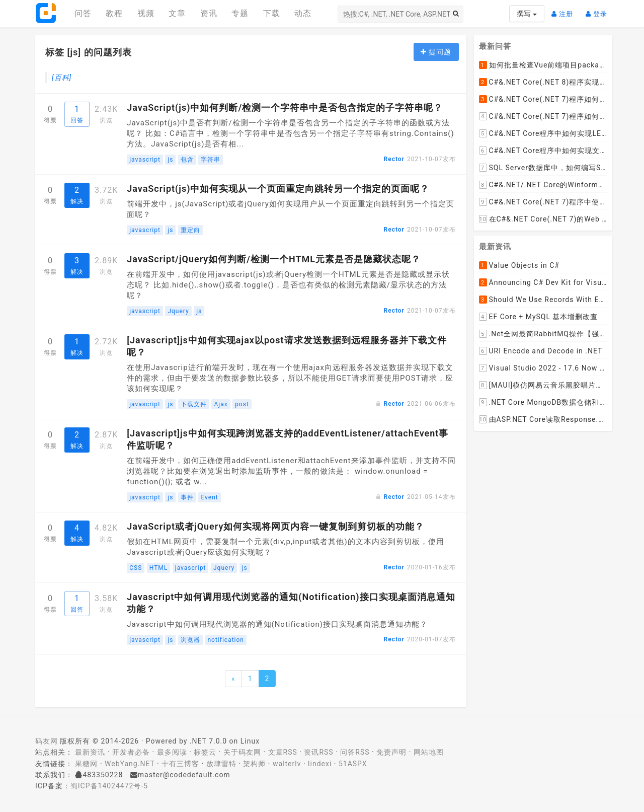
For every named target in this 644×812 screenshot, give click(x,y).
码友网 (47, 741)
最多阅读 (172, 752)
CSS (136, 568)
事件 (187, 497)
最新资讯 (90, 752)
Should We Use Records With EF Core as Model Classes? (543, 300)
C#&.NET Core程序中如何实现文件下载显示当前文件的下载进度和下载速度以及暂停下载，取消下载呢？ (543, 151)
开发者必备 (131, 752)
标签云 (205, 752)
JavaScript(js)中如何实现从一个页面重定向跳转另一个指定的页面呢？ (278, 189)
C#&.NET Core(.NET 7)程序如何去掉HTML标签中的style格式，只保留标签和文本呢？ (543, 99)
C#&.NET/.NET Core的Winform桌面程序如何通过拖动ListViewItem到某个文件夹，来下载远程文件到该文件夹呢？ (543, 185)
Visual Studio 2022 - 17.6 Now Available (543, 368)
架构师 (254, 764)
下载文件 (194, 404)
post (242, 404)
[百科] (62, 78)
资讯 (209, 13)
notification (226, 640)
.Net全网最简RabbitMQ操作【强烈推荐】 (543, 334)
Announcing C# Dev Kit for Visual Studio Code (543, 282)
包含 (187, 160)
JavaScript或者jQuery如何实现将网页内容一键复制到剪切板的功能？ (275, 526)
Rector (394, 159)
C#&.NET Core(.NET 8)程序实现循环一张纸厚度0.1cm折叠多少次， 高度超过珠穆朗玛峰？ (543, 82)
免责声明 (391, 752)
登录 (599, 10)
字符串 (211, 160)
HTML (159, 568)
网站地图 (429, 752)
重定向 (190, 230)
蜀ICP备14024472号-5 (109, 786)
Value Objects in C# (519, 265)
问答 (83, 13)
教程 (114, 13)
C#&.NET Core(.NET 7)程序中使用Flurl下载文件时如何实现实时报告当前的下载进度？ (543, 202)
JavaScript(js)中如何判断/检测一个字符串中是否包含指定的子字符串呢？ (285, 107)
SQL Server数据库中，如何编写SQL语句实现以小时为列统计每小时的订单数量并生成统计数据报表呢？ (543, 168)
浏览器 (190, 640)
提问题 (436, 52)
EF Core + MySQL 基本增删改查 (539, 317)
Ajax (221, 404)
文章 (177, 13)
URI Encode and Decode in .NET (541, 351)
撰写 (527, 14)
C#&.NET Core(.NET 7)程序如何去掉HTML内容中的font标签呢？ (543, 116)
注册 (565, 10)
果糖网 (86, 764)
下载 (272, 13)
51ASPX (353, 764)
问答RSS (355, 752)
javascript (145, 160)
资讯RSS (318, 752)
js (170, 160)
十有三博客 (180, 764)
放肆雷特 (221, 764)
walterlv (287, 764)
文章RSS (283, 752)
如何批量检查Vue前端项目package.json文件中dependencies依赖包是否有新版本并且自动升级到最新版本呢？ (543, 65)
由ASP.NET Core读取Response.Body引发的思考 (543, 419)
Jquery (178, 311)
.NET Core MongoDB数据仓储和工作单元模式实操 (543, 402)
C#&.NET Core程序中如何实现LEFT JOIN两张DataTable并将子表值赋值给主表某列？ (543, 133)
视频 (146, 13)
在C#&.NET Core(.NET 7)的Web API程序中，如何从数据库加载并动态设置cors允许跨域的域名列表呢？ (543, 219)
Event (209, 497)
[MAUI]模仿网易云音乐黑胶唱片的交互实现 (543, 385)
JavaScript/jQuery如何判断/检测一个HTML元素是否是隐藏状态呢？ (274, 259)
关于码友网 (242, 752)
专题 (240, 13)
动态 (303, 13)
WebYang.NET (130, 764)
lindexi (320, 764)
